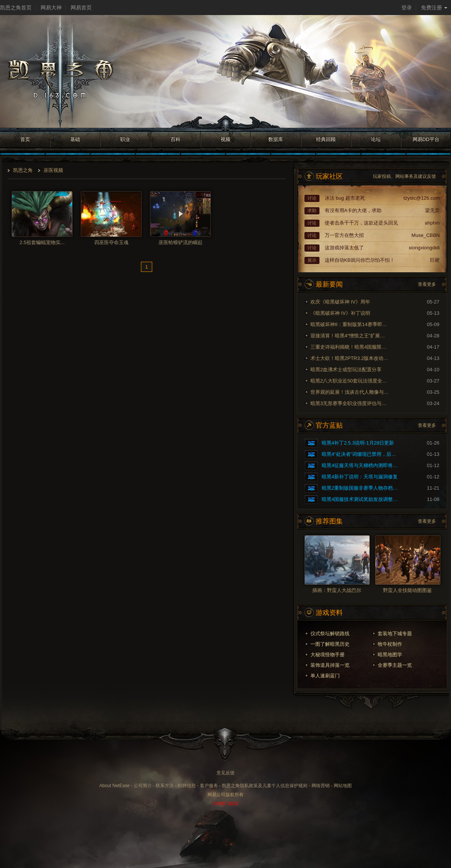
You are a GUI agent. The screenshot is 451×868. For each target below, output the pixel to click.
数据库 (276, 139)
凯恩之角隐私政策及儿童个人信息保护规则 (265, 786)
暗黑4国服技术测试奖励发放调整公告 (361, 499)
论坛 (376, 139)
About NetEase (114, 786)
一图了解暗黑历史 (330, 644)
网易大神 (51, 8)
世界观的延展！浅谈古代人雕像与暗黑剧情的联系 (350, 392)
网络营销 (321, 786)
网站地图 (343, 786)
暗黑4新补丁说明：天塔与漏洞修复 (360, 477)
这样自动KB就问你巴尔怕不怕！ (360, 260)
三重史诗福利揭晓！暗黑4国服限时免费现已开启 (350, 347)
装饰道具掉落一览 (330, 665)
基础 (75, 139)
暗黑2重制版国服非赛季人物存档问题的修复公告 (361, 488)
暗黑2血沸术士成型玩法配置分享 (346, 370)
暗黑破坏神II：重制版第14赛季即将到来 (350, 324)
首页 (25, 139)
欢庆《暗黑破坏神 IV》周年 (340, 302)
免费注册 (434, 8)
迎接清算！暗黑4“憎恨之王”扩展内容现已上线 (350, 336)
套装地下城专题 (395, 634)
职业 (125, 139)
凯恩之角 (23, 170)
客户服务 (209, 786)
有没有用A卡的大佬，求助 (353, 210)
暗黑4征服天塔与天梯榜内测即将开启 (361, 465)
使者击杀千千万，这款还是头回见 (361, 223)
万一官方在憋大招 (344, 235)
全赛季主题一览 (395, 665)
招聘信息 (187, 786)
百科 (176, 139)
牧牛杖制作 (390, 644)
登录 (407, 8)
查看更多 (427, 284)
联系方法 (165, 786)
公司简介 (143, 786)
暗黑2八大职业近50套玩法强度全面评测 (350, 381)
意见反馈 (225, 773)
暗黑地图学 (390, 655)
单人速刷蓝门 (325, 676)
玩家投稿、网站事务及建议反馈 (404, 176)
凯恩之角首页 (16, 8)
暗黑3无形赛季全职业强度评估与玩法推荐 (350, 403)
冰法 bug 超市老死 (345, 198)
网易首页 (81, 8)
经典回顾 (326, 139)
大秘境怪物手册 (328, 655)
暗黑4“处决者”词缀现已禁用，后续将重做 (361, 454)
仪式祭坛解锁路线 (330, 634)
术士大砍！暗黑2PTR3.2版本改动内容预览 (350, 358)
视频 (225, 139)
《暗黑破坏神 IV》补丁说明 (340, 313)
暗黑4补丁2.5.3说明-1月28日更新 (358, 443)
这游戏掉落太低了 (344, 248)
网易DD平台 (426, 139)
